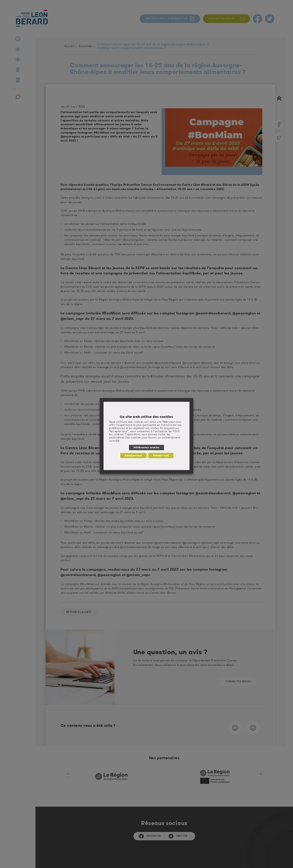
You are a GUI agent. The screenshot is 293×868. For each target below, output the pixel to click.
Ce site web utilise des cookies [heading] (147, 417)
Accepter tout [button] (133, 455)
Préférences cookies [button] (146, 447)
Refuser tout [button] (161, 455)
